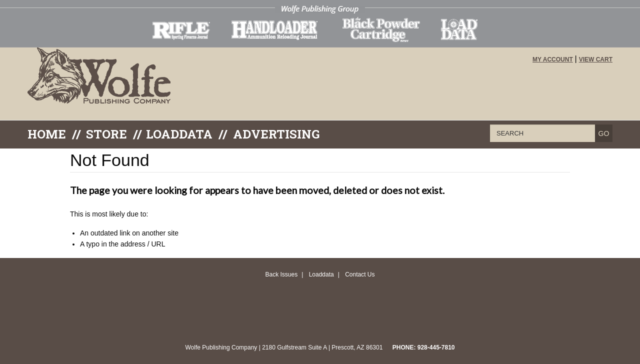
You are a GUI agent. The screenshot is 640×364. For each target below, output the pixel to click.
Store (106, 134)
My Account (553, 59)
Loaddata (321, 274)
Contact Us (360, 274)
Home (47, 134)
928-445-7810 (436, 347)
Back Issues (281, 274)
